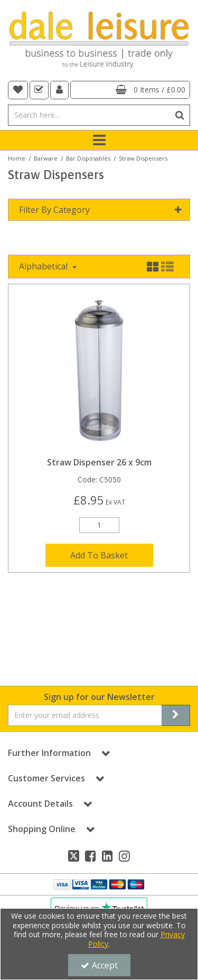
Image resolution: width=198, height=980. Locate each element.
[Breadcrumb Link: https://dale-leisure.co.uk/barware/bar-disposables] (88, 158)
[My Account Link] (59, 90)
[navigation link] (18, 90)
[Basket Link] (130, 90)
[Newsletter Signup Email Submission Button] (176, 715)
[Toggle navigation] (99, 141)
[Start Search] (180, 115)
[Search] (89, 115)
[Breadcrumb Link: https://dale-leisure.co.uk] (17, 158)
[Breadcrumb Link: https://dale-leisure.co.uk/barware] (46, 158)
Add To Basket (99, 555)
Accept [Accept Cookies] (99, 965)
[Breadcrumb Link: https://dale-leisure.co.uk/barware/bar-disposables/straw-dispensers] (143, 158)
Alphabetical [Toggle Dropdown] (44, 266)
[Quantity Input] (99, 525)
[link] (74, 856)
